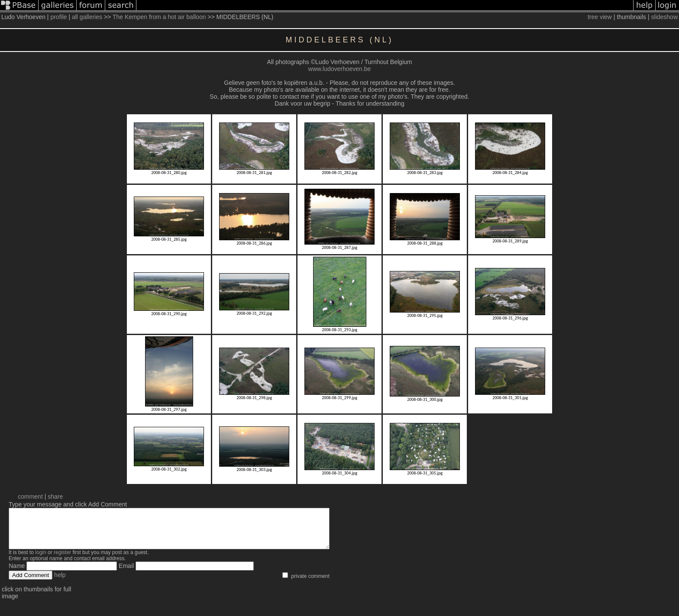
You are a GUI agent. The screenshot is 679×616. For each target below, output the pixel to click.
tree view (600, 17)
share (55, 497)
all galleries (87, 17)
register (62, 560)
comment (30, 497)
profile (58, 17)
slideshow (664, 17)
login (40, 560)
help (60, 583)
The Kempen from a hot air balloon (159, 17)
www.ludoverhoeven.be (340, 69)
